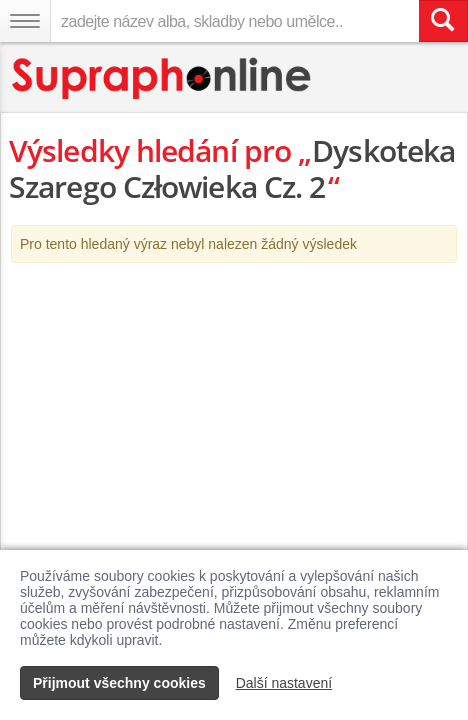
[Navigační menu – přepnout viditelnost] (25, 21)
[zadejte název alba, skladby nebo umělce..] (234, 21)
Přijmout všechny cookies (119, 683)
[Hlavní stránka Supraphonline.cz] (162, 78)
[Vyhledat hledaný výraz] (443, 21)
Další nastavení (284, 683)
